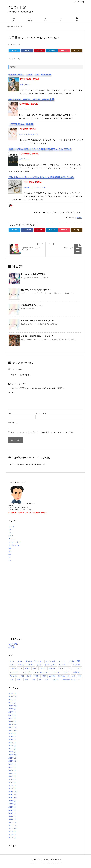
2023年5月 (12, 743)
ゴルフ (11, 536)
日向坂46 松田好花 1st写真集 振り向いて (38, 321)
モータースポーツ (15, 542)
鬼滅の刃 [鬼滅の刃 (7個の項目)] (56, 680)
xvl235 (79, 218)
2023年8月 (12, 737)
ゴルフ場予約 (13, 644)
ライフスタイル (14, 545)
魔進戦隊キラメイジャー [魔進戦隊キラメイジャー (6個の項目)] (71, 680)
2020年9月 (12, 832)
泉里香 (78, 212)
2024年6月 (12, 718)
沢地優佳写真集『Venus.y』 (32, 305)
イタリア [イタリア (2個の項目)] (30, 665)
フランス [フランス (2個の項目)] (56, 672)
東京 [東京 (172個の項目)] (11, 680)
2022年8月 (12, 767)
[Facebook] (27, 51)
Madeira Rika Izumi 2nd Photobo (30, 75)
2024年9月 (12, 709)
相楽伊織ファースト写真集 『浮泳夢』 (36, 290)
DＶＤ (48, 212)
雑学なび (12, 648)
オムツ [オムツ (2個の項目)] (39, 665)
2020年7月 (12, 838)
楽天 (72, 212)
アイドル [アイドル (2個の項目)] (62, 661)
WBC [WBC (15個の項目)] (20, 661)
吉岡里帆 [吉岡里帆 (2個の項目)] (52, 676)
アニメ (11, 530)
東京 (67, 212)
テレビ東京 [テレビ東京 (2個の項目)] (27, 672)
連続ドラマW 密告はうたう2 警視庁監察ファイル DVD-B (40, 149)
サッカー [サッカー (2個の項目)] (52, 669)
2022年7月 (12, 770)
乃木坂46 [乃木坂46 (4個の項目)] (76, 672)
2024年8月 (12, 712)
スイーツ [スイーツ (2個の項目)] (61, 669)
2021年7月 (12, 804)
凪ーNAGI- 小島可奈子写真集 (33, 274)
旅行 (10, 551)
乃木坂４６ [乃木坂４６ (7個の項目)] (14, 676)
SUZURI (11, 646)
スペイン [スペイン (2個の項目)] (78, 669)
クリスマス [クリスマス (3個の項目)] (77, 665)
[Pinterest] (39, 51)
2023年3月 (12, 749)
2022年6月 (12, 773)
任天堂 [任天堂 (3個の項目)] (29, 676)
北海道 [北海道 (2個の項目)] (44, 676)
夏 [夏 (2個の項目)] (68, 676)
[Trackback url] (45, 464)
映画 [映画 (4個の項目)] (79, 676)
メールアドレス (41, 413)
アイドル (21, 27)
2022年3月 (12, 782)
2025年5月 (12, 703)
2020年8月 (12, 835)
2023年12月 (13, 724)
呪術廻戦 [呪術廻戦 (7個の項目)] (61, 676)
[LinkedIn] (52, 51)
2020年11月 (13, 825)
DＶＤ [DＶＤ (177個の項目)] (12, 661)
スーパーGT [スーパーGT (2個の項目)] (14, 672)
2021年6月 (12, 807)
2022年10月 (13, 761)
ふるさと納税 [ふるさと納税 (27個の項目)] (50, 661)
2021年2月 (12, 816)
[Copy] (76, 51)
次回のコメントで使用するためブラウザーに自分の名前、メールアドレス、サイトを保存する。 (44, 432)
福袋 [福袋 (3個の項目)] (33, 680)
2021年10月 (13, 798)
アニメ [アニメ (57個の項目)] (12, 665)
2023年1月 (12, 752)
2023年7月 (12, 740)
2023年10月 (13, 730)
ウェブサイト (13, 423)
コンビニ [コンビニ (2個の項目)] (43, 669)
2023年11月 (13, 727)
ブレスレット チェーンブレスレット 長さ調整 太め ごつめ (41, 177)
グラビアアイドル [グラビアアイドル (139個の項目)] (16, 669)
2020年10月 (13, 828)
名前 (10, 413)
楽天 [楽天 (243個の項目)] (19, 680)
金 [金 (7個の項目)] (40, 680)
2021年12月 (13, 792)
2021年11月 (13, 795)
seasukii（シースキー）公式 (35, 187)
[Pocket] (64, 51)
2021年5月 (12, 810)
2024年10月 (13, 706)
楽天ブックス (25, 85)
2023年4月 (12, 746)
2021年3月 (12, 813)
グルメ (11, 533)
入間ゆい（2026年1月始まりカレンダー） (37, 336)
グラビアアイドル (58, 212)
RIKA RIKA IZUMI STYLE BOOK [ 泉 (31, 99)
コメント (11, 392)
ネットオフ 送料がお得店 (28, 134)
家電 (10, 548)
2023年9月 (12, 733)
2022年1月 (12, 789)
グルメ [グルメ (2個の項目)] (27, 669)
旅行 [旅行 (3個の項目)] (73, 676)
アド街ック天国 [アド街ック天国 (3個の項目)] (75, 661)
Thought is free (57, 863)
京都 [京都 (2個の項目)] (22, 676)
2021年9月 (12, 801)
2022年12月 (13, 755)
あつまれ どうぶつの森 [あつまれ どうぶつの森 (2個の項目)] (34, 661)
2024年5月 (12, 721)
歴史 (10, 560)
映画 (10, 554)
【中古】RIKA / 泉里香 (21, 124)
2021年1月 (12, 819)
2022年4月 (12, 779)
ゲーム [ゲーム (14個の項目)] (35, 669)
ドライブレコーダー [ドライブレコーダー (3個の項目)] (42, 672)
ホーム (11, 27)
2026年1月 (12, 694)
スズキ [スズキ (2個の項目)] (70, 669)
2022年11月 (13, 758)
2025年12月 (13, 697)
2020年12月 (13, 822)
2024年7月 (12, 715)
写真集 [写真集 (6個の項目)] (36, 676)
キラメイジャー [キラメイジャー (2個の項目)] (64, 665)
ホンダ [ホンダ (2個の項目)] (66, 672)
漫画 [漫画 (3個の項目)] (26, 680)
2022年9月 (12, 764)
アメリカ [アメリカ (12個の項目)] (21, 665)
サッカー (12, 539)
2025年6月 (12, 700)
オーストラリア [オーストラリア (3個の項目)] (50, 665)
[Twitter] (15, 51)
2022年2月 (12, 786)
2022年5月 (12, 776)
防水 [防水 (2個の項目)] (47, 680)
